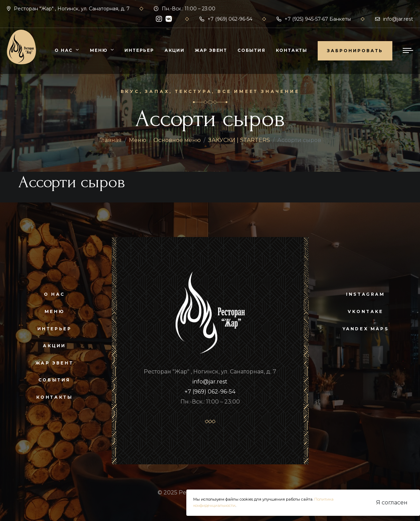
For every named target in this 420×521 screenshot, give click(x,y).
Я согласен (392, 503)
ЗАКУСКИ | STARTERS (239, 140)
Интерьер (139, 50)
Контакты (292, 50)
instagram (365, 294)
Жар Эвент (211, 50)
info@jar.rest (394, 19)
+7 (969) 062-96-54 (226, 19)
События (251, 50)
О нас (64, 50)
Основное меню (177, 140)
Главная (110, 140)
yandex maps (366, 329)
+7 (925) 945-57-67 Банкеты (314, 19)
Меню (99, 50)
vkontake (366, 311)
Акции (175, 50)
